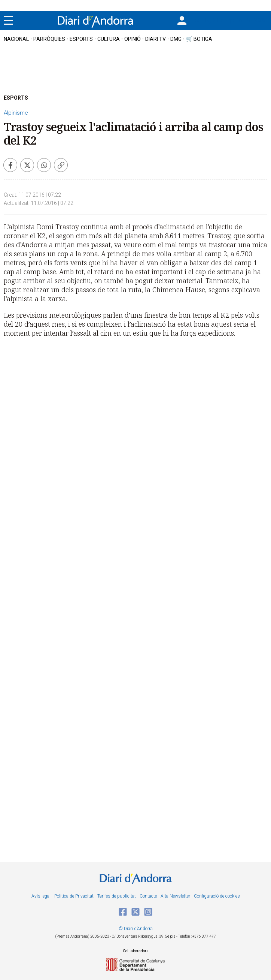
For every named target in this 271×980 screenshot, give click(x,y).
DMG (176, 39)
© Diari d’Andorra (136, 929)
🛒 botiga (199, 39)
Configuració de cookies (217, 896)
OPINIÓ (133, 39)
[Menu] (8, 21)
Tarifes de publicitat (117, 896)
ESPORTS (16, 98)
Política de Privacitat (74, 896)
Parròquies (49, 39)
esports (81, 39)
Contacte (148, 896)
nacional (16, 39)
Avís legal (41, 896)
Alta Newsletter (175, 896)
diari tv (156, 39)
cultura (109, 39)
